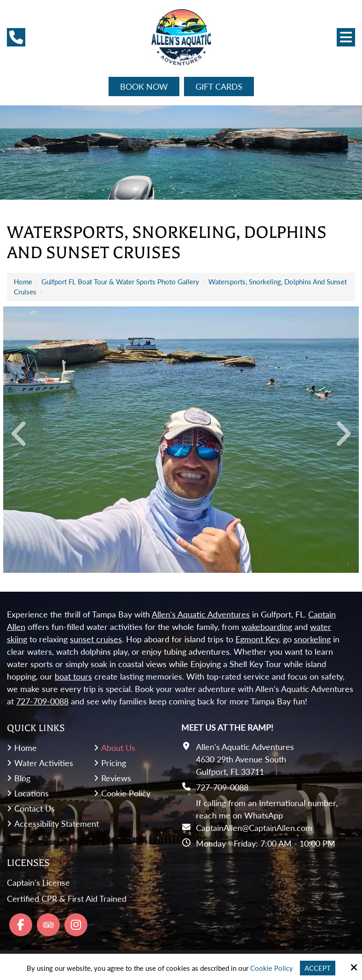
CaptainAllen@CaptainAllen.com (254, 828)
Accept (318, 968)
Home (23, 282)
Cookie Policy (272, 968)
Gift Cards (219, 86)
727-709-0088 (222, 787)
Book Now (144, 86)
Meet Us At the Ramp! (227, 727)
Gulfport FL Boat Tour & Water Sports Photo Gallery (120, 282)
